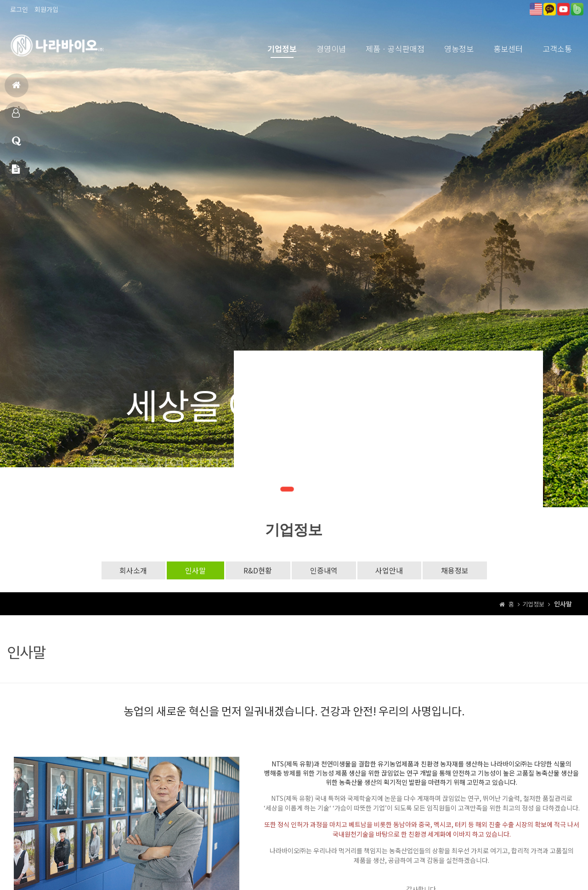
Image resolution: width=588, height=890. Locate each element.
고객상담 (17, 145)
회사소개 (133, 570)
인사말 (195, 570)
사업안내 (390, 570)
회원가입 (46, 9)
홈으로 (16, 89)
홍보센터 (508, 48)
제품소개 (16, 117)
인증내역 (324, 570)
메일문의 (16, 173)
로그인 (19, 9)
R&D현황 (258, 570)
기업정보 (282, 48)
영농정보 (459, 48)
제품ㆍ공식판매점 (395, 48)
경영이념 (331, 48)
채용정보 (455, 570)
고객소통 (557, 48)
